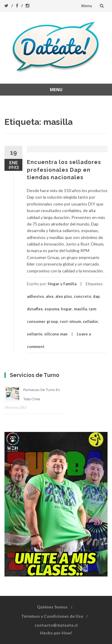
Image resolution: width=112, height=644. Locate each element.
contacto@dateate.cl (56, 625)
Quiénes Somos (52, 607)
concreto (82, 296)
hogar (66, 309)
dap (96, 296)
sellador (90, 321)
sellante (35, 334)
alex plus (64, 296)
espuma (52, 309)
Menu (87, 6)
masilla (80, 309)
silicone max (56, 334)
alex (50, 296)
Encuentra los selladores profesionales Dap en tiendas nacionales (64, 170)
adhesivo (35, 296)
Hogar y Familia (62, 284)
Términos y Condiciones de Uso (52, 616)
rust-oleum (70, 321)
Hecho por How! (56, 633)
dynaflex (35, 309)
